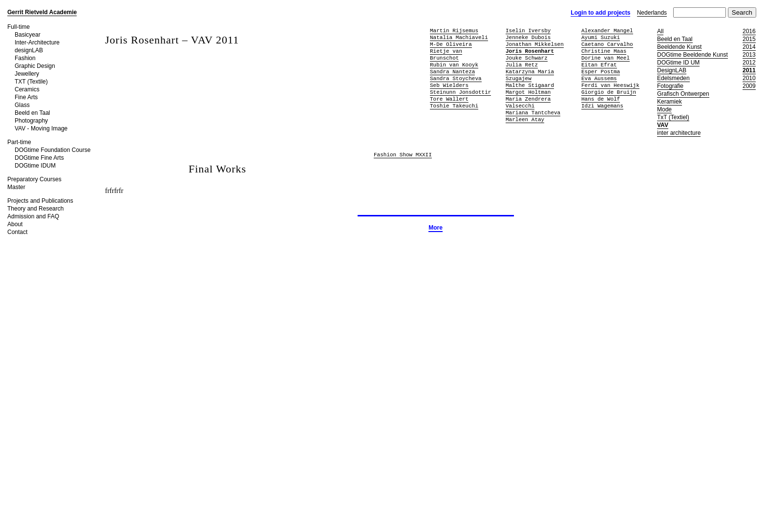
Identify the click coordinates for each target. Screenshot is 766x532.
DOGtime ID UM (678, 63)
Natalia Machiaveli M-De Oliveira (459, 41)
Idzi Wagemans (602, 106)
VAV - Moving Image (41, 128)
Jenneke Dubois (528, 37)
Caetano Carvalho (607, 44)
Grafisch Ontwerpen (683, 94)
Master (16, 187)
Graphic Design (35, 66)
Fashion (25, 58)
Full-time (19, 27)
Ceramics (27, 89)
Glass (22, 105)
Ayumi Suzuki (601, 37)
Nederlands (652, 13)
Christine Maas (604, 51)
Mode (664, 109)
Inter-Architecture (37, 43)
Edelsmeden (673, 78)
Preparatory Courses (34, 179)
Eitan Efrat (599, 65)
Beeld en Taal (32, 113)
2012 (749, 63)
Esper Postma (601, 72)
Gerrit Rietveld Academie (42, 12)
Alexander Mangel (607, 31)
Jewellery (27, 74)
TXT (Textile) (31, 82)
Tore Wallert (449, 99)
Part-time (19, 142)
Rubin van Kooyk (454, 65)
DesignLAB (672, 70)
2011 (749, 70)
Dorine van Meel (606, 58)
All (660, 31)
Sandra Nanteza (452, 72)
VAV (663, 125)
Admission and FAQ (33, 216)
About (15, 224)
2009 (749, 86)
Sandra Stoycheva (456, 78)
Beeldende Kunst (679, 47)
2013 (749, 55)
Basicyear (28, 35)
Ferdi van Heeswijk (610, 85)
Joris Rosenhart (530, 51)
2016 (749, 31)
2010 (749, 78)
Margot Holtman (528, 92)
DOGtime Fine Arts (39, 158)
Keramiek (670, 102)
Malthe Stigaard (530, 85)
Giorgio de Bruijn (609, 92)
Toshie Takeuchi (454, 106)
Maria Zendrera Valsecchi (528, 102)
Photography (31, 121)
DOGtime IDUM (35, 166)
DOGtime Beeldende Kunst (692, 55)
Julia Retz (522, 65)
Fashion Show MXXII (403, 155)
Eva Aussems (599, 78)
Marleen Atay (525, 119)
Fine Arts (26, 97)
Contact (17, 232)
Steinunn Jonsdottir (460, 92)
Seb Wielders (449, 85)
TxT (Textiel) (673, 117)
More (436, 228)
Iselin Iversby (528, 31)
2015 (749, 39)
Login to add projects (600, 13)
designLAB (29, 50)
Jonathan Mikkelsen (535, 44)
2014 (749, 47)
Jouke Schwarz (527, 58)
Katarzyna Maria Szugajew (530, 75)
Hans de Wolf (601, 99)
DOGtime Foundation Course (53, 150)
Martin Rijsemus (454, 31)
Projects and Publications (40, 201)
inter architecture (679, 133)
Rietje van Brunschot (446, 54)
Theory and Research (35, 209)
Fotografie (670, 86)
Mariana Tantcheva (533, 113)
